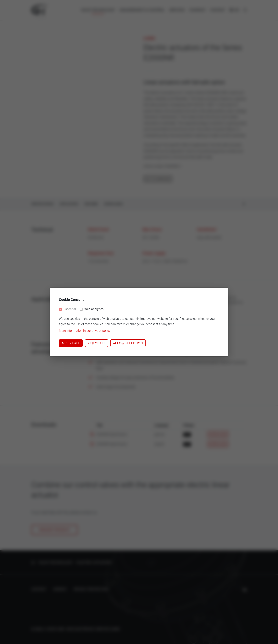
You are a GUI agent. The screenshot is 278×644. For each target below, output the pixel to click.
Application (69, 204)
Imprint (60, 589)
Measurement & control (142, 10)
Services (177, 10)
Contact (218, 10)
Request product (55, 530)
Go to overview (158, 179)
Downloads (113, 204)
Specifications (42, 204)
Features (91, 204)
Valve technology (98, 10)
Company (197, 10)
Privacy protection (91, 589)
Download (218, 435)
